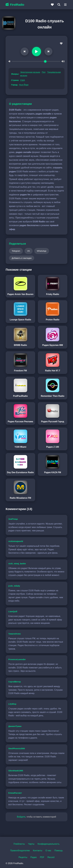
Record (51, 857)
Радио (34, 857)
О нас (48, 851)
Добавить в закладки (22, 258)
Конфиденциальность (48, 844)
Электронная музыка (30, 72)
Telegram (16, 251)
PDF (42, 857)
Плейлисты (19, 844)
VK (29, 251)
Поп (44, 72)
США (23, 80)
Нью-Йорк (24, 85)
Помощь (59, 851)
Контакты (38, 851)
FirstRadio (15, 5)
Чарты (31, 844)
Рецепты (23, 857)
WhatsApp (42, 251)
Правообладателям (20, 851)
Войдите (21, 817)
